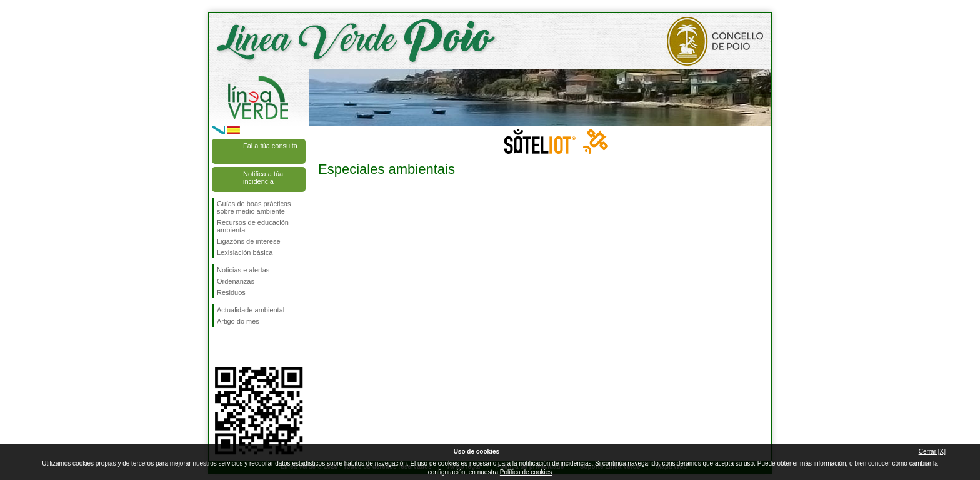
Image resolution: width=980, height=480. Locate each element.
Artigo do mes (238, 321)
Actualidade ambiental (251, 310)
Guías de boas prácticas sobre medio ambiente (254, 207)
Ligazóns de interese (249, 241)
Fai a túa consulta (270, 146)
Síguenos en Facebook (219, 347)
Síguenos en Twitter (240, 347)
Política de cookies (526, 472)
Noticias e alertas (243, 270)
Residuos (231, 292)
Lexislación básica (245, 252)
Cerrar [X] (932, 452)
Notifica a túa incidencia (263, 177)
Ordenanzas (236, 281)
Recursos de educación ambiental (253, 226)
